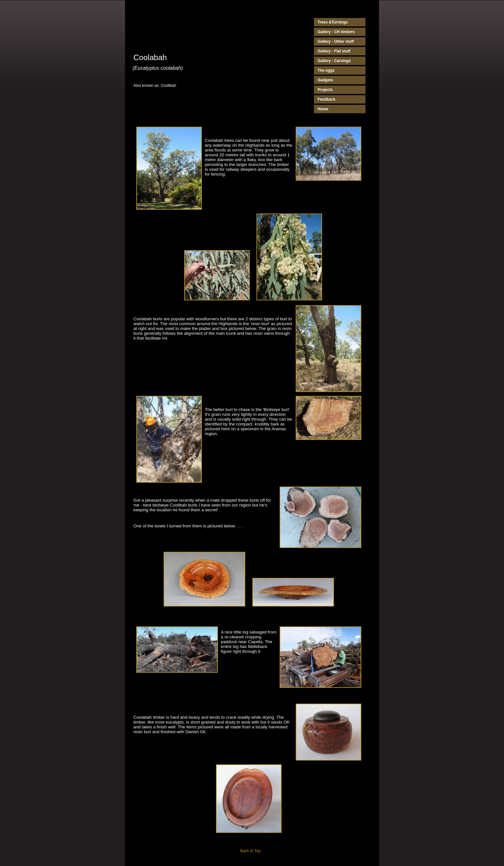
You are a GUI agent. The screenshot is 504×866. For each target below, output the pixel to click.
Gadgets (325, 80)
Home (323, 109)
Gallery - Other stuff (336, 41)
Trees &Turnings (333, 22)
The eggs (326, 70)
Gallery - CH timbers (336, 32)
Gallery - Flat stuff (334, 51)
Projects (325, 90)
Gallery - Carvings (334, 61)
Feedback (326, 99)
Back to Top (250, 851)
